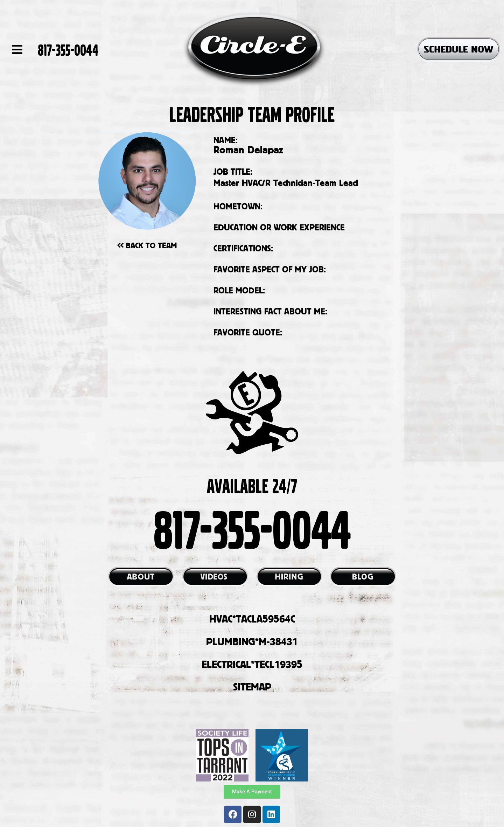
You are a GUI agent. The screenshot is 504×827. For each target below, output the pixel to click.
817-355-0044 (68, 49)
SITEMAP (252, 687)
